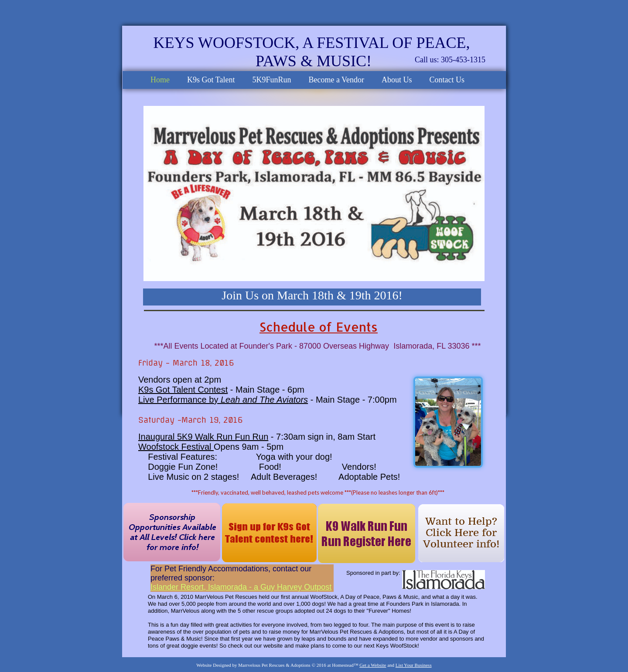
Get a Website (373, 665)
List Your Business (414, 665)
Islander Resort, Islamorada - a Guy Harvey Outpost (241, 587)
